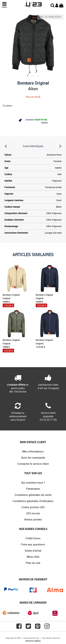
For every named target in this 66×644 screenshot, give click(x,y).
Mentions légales (33, 641)
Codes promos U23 (33, 507)
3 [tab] (38, 76)
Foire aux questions (33, 544)
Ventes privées (33, 519)
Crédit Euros (33, 538)
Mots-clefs (33, 557)
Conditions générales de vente (33, 495)
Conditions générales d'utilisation (33, 501)
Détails (44, 123)
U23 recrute (33, 513)
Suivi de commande (33, 458)
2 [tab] (33, 76)
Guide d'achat (33, 550)
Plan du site (33, 563)
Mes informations (33, 451)
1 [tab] (28, 76)
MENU (4, 5)
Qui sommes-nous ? (33, 482)
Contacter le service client (33, 464)
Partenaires (33, 489)
